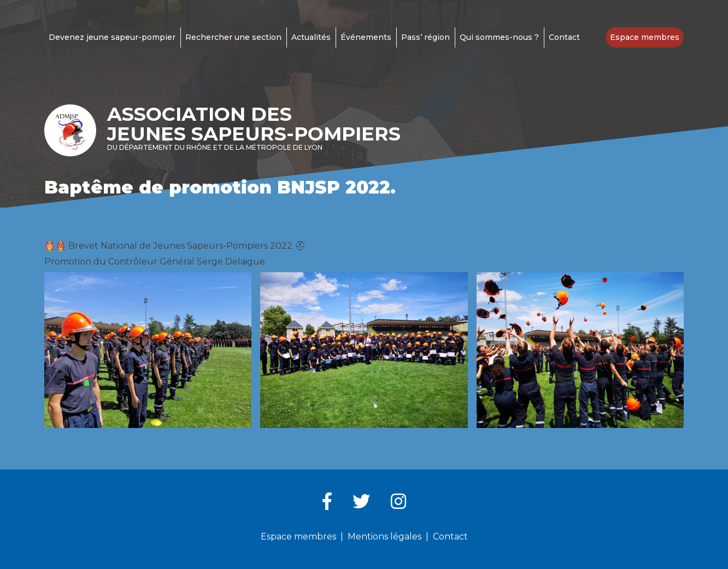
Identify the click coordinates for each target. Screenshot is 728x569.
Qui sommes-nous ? (499, 37)
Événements (366, 37)
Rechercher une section (233, 37)
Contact (564, 37)
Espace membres (645, 37)
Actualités (311, 37)
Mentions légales (384, 536)
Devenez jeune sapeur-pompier (112, 37)
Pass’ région (425, 37)
